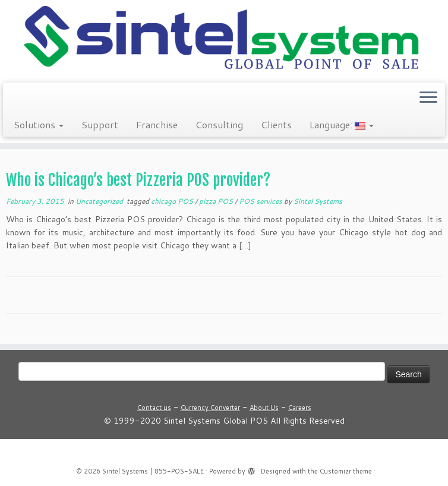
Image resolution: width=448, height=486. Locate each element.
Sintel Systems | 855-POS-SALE (153, 471)
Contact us (154, 408)
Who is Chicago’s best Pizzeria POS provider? (138, 180)
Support (100, 124)
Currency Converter (210, 408)
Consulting (219, 124)
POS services (261, 201)
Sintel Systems (318, 201)
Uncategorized (100, 201)
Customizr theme (346, 471)
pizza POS (217, 201)
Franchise (157, 124)
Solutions (39, 124)
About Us (264, 408)
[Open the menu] (428, 98)
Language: (342, 124)
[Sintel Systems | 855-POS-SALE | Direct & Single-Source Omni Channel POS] (224, 40)
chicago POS (173, 201)
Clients (276, 124)
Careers (300, 408)
